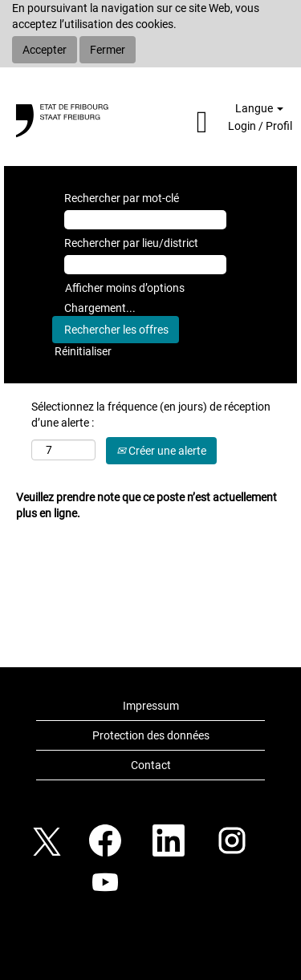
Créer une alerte (161, 451)
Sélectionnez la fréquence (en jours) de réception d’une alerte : (151, 415)
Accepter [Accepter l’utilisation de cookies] (45, 50)
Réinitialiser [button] (83, 351)
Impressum (151, 706)
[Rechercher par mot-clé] (145, 220)
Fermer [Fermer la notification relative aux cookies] (108, 50)
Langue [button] (259, 108)
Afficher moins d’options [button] (125, 288)
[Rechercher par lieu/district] (145, 265)
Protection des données (151, 735)
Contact (151, 765)
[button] (179, 123)
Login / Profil (260, 126)
